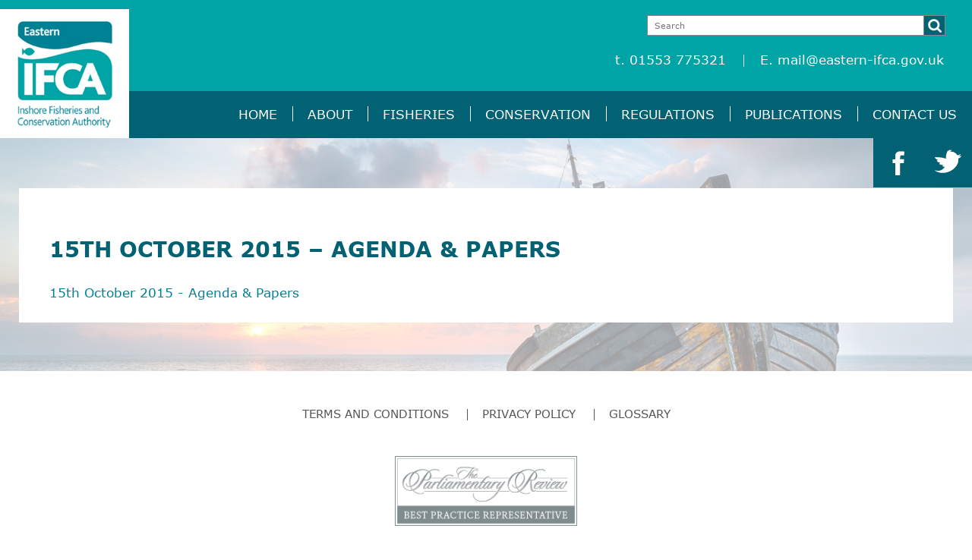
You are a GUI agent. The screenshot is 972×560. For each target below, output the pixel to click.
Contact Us (915, 114)
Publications (794, 114)
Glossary (640, 414)
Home (258, 114)
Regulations (668, 114)
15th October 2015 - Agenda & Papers (174, 293)
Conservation (538, 114)
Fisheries (419, 114)
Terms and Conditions (376, 414)
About (330, 114)
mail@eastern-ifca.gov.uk (861, 60)
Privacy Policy (529, 414)
